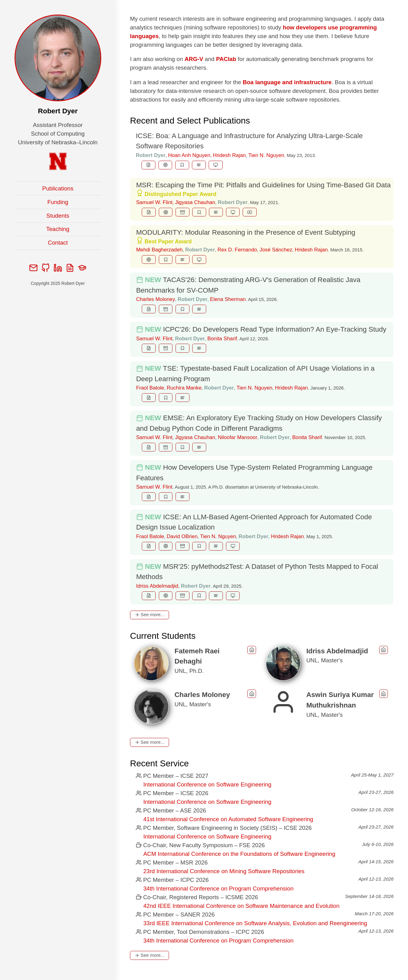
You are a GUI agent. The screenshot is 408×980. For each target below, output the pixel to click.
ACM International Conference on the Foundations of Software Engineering (239, 854)
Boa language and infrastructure (287, 82)
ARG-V (194, 59)
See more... (150, 614)
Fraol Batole (150, 388)
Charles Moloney (156, 299)
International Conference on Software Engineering (207, 784)
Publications (58, 188)
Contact (58, 243)
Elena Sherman (228, 299)
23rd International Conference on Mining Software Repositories (224, 871)
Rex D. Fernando (237, 250)
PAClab (226, 59)
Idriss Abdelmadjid (157, 586)
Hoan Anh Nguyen (189, 155)
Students (58, 216)
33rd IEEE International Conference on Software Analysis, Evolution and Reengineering (255, 923)
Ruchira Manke (184, 388)
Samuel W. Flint (154, 202)
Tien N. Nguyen (266, 155)
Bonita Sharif (222, 339)
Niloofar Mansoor (237, 437)
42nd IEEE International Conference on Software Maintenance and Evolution (241, 906)
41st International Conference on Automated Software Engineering (228, 819)
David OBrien (182, 536)
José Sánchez (276, 250)
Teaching (58, 229)
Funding (58, 202)
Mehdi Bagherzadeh (159, 250)
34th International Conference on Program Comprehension (218, 889)
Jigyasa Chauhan (195, 202)
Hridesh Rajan (229, 155)
